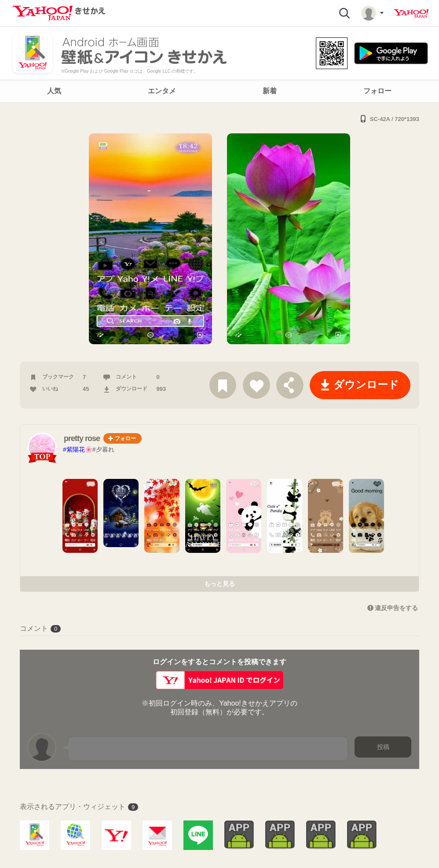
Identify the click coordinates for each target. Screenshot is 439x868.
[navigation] (219, 91)
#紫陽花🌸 (78, 449)
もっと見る (219, 584)
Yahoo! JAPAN (411, 14)
